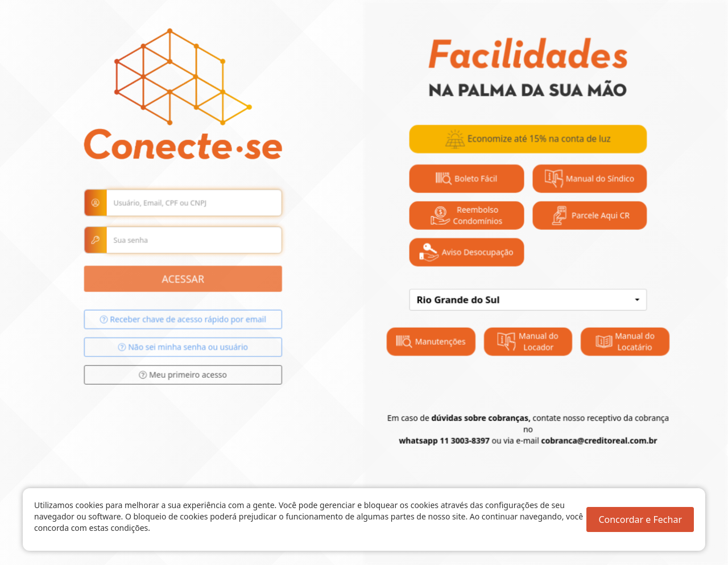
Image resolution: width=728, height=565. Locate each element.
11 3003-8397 (461, 435)
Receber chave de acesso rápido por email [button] (190, 325)
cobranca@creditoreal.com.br (591, 435)
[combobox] (522, 299)
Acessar (189, 286)
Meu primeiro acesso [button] (190, 378)
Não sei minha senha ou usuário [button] (189, 352)
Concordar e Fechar (640, 519)
